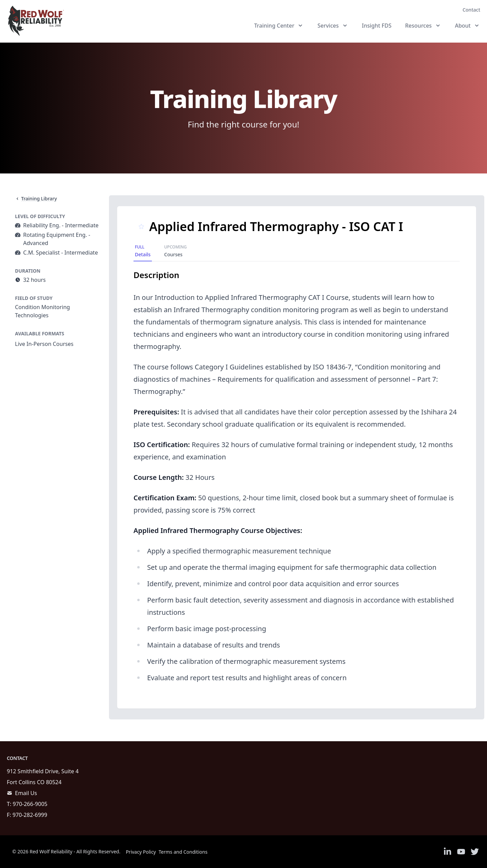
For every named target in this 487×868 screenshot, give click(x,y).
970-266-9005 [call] (30, 804)
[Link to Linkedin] (447, 852)
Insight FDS (377, 26)
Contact (471, 10)
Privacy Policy (141, 852)
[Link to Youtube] (461, 852)
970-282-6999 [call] (30, 815)
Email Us (26, 793)
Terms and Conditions (183, 852)
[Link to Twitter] (475, 852)
